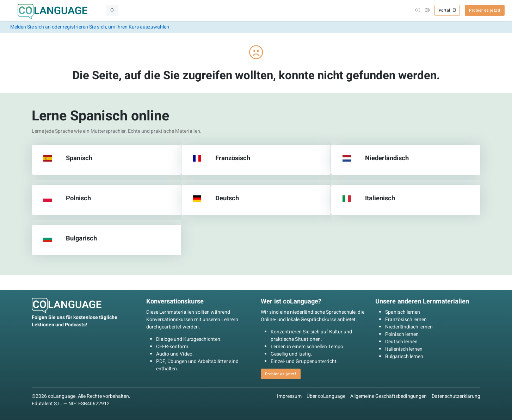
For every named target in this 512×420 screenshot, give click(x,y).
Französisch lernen (406, 319)
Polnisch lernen (402, 334)
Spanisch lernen (403, 312)
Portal (447, 10)
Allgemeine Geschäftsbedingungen (388, 396)
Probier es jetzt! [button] (485, 10)
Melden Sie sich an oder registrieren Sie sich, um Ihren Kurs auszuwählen (90, 27)
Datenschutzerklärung (456, 396)
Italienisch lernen (404, 349)
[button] (418, 11)
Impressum (289, 396)
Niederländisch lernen (409, 327)
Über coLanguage (326, 396)
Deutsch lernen (401, 342)
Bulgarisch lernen (404, 356)
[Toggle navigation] (112, 10)
